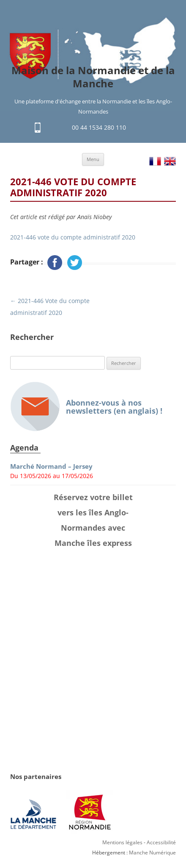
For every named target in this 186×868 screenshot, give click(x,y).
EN (170, 161)
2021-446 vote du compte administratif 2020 (73, 237)
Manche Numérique (152, 853)
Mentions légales (122, 842)
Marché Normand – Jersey (51, 466)
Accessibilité (161, 842)
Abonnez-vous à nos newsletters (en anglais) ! (86, 407)
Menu (93, 159)
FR (155, 161)
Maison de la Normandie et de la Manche (93, 77)
